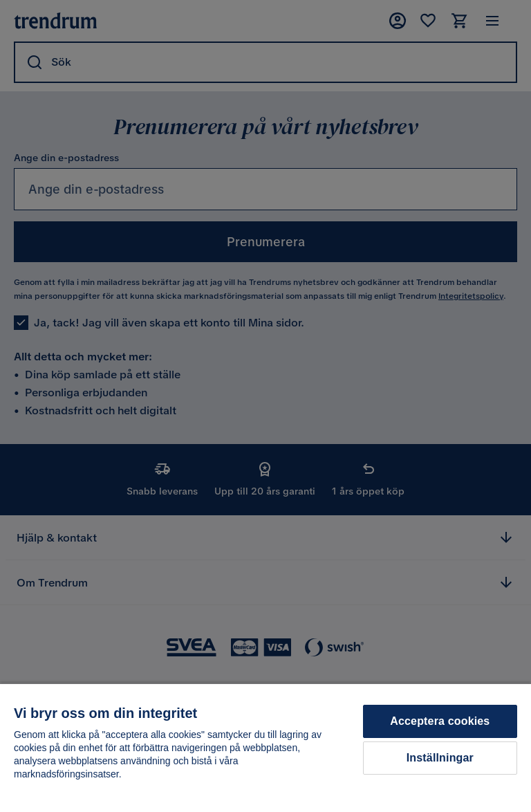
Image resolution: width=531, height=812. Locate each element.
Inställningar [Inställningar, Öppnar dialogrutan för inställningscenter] (440, 758)
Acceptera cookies (440, 721)
